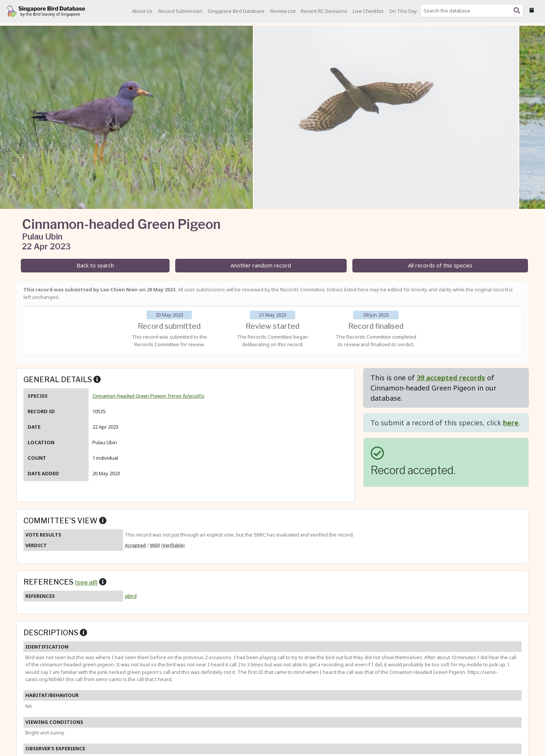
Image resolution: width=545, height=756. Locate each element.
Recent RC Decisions (324, 11)
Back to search (95, 265)
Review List (283, 11)
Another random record (261, 265)
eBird (131, 596)
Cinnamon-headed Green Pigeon (148, 396)
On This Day (403, 11)
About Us (142, 11)
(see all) (86, 582)
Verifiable (173, 545)
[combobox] (473, 11)
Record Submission (180, 11)
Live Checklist (368, 11)
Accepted (135, 545)
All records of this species (440, 265)
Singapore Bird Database (236, 11)
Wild (155, 545)
